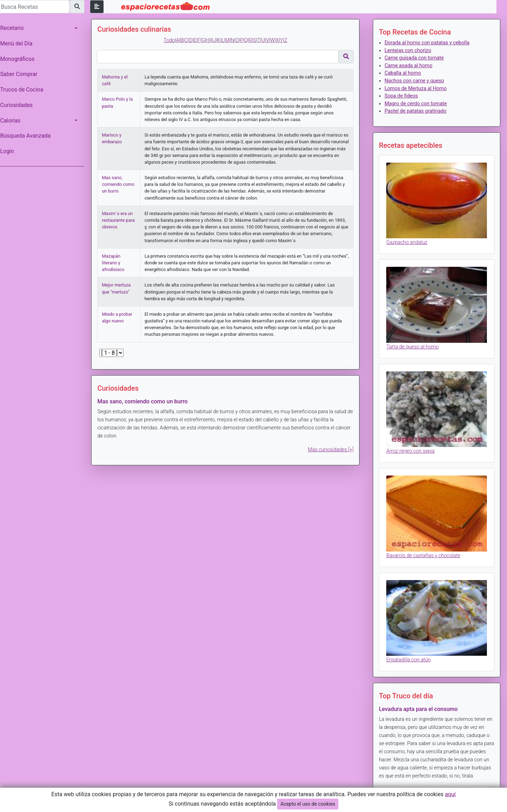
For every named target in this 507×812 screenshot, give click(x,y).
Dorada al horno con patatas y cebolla (428, 43)
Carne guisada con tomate (415, 58)
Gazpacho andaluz (408, 242)
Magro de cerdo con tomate (417, 104)
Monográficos (21, 59)
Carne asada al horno (409, 66)
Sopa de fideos (402, 96)
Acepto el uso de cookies (308, 804)
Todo (171, 40)
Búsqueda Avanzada (29, 136)
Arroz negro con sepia (411, 449)
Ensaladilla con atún (409, 656)
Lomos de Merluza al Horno (417, 89)
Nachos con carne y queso (415, 81)
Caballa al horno (404, 73)
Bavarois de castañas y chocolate (424, 552)
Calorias (14, 121)
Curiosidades (20, 105)
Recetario (15, 28)
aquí (450, 794)
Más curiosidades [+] (332, 450)
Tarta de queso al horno (414, 345)
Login (10, 151)
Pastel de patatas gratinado (417, 111)
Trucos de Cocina (25, 90)
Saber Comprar (22, 74)
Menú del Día (20, 43)
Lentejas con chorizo (409, 51)
